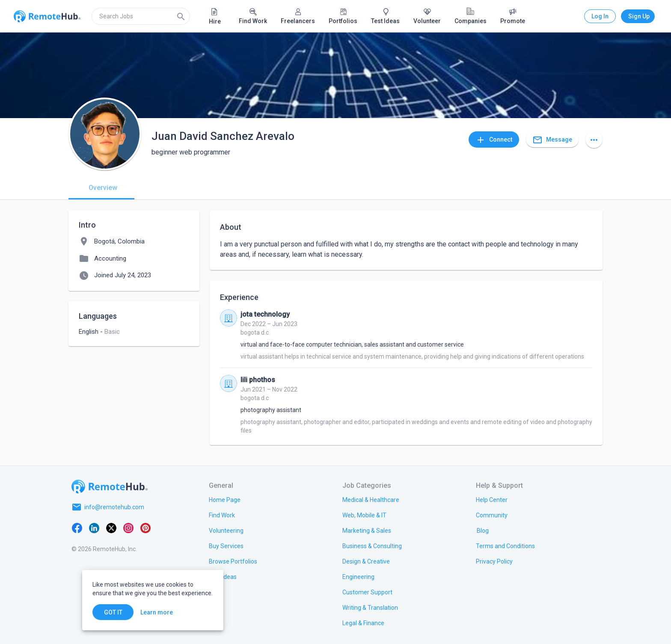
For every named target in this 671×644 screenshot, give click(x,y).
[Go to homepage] (110, 487)
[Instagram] (128, 528)
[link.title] (225, 499)
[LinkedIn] (94, 528)
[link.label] (492, 499)
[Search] (181, 16)
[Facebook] (77, 528)
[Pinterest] (145, 528)
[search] (141, 16)
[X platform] (111, 528)
